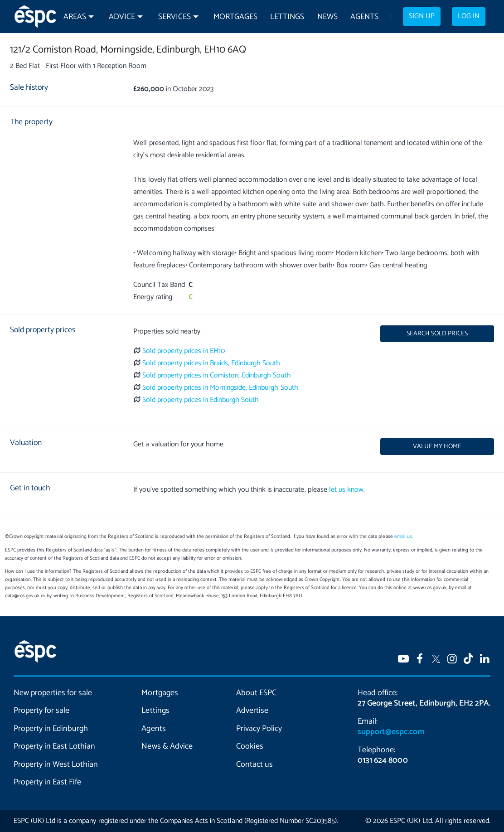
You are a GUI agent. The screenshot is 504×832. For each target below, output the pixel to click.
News (327, 17)
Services (174, 17)
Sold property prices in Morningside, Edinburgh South (220, 388)
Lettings (287, 17)
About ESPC (256, 693)
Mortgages (235, 17)
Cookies (250, 746)
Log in (469, 16)
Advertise (252, 711)
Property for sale (41, 711)
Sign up (422, 16)
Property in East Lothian (54, 746)
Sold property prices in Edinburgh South (201, 400)
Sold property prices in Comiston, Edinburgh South (217, 375)
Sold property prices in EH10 (184, 351)
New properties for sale (53, 693)
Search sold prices (437, 334)
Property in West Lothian (56, 764)
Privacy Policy (259, 729)
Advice (122, 17)
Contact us (254, 764)
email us (403, 537)
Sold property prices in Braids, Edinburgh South (211, 363)
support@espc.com (391, 732)
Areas (75, 17)
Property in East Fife (47, 782)
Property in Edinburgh (51, 729)
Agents (364, 17)
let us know (346, 490)
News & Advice (167, 746)
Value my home (437, 446)
